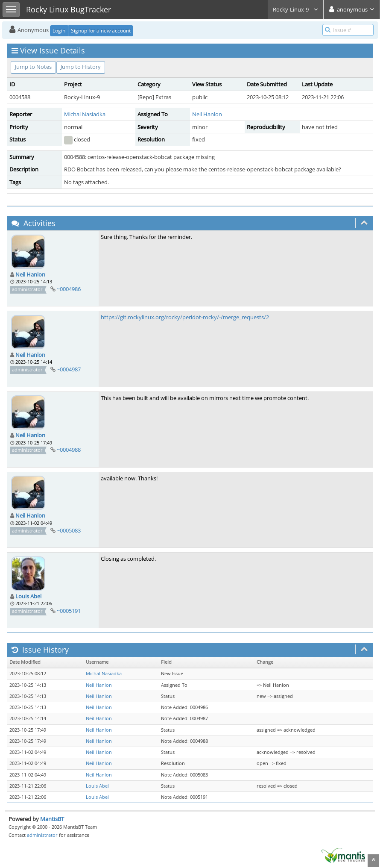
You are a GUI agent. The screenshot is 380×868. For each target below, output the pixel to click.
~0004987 (69, 369)
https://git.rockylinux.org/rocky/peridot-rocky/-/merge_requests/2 (185, 317)
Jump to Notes (33, 67)
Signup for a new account (101, 31)
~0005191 (69, 611)
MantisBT (52, 819)
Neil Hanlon (207, 114)
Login (59, 31)
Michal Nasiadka (85, 114)
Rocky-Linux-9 (296, 9)
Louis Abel (28, 596)
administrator (42, 835)
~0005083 (69, 530)
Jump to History (81, 67)
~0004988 (69, 450)
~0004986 (69, 289)
